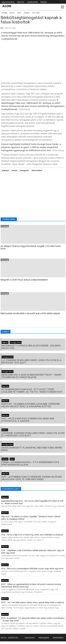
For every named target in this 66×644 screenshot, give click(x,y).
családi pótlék (32, 2)
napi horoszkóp (8, 2)
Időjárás (44, 2)
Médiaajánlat (44, 638)
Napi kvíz (21, 2)
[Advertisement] (33, 61)
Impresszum (30, 638)
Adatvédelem (58, 638)
